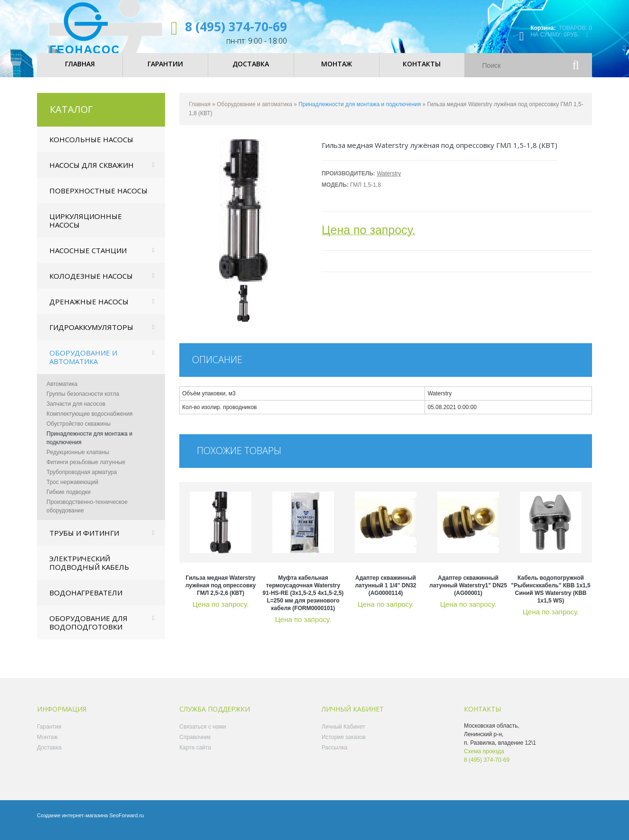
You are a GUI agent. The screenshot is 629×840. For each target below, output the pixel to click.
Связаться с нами (203, 735)
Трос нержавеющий (72, 490)
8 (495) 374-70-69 (236, 27)
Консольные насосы (91, 147)
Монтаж (47, 745)
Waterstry (389, 182)
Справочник (195, 745)
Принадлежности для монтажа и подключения (89, 446)
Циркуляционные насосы (86, 228)
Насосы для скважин (92, 173)
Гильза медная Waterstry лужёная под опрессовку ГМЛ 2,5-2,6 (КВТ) (221, 593)
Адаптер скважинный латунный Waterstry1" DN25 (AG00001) (468, 593)
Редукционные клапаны (78, 460)
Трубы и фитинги (84, 541)
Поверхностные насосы (98, 199)
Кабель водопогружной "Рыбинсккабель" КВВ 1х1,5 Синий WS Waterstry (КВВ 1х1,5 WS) (550, 597)
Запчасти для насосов (76, 412)
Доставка (49, 756)
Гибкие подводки (69, 500)
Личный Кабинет (343, 735)
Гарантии (49, 735)
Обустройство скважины (79, 432)
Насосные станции (88, 258)
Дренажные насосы (89, 310)
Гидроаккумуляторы (91, 335)
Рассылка (334, 756)
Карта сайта (195, 756)
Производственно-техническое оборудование (87, 514)
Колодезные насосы (91, 284)
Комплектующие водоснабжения (90, 422)
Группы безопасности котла (83, 402)
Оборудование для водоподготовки (88, 630)
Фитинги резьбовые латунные (86, 470)
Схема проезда (484, 759)
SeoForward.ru (126, 823)
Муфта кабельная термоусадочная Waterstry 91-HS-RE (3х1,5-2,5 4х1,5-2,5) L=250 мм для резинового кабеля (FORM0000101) (303, 601)
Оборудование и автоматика (83, 365)
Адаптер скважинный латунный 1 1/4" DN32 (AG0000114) (386, 593)
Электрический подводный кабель (89, 571)
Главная (200, 112)
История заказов (344, 745)
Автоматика (62, 392)
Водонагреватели (86, 601)
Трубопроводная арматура (82, 480)
